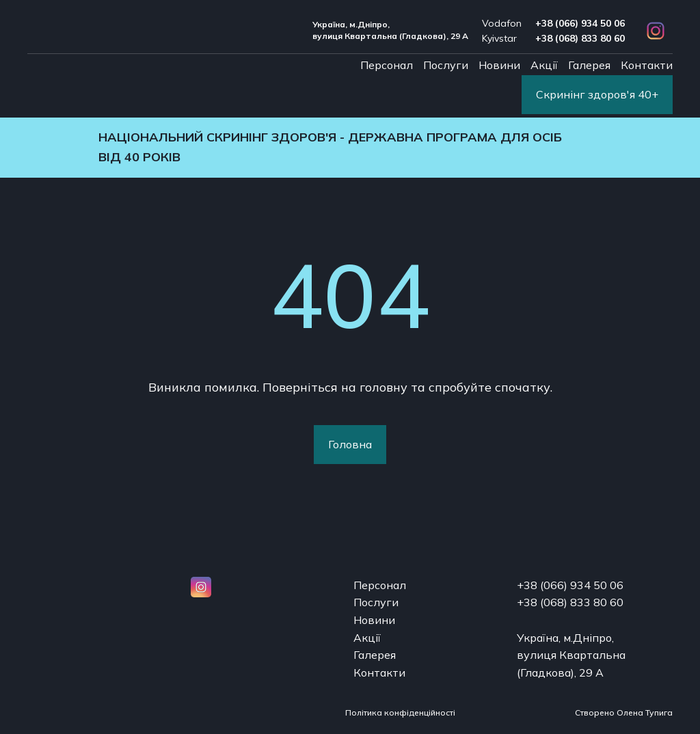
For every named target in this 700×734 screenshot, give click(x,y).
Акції (544, 65)
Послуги (446, 65)
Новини (499, 65)
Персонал (387, 65)
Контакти (647, 65)
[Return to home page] (106, 30)
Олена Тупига (645, 712)
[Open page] (106, 591)
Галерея (589, 65)
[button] (656, 31)
